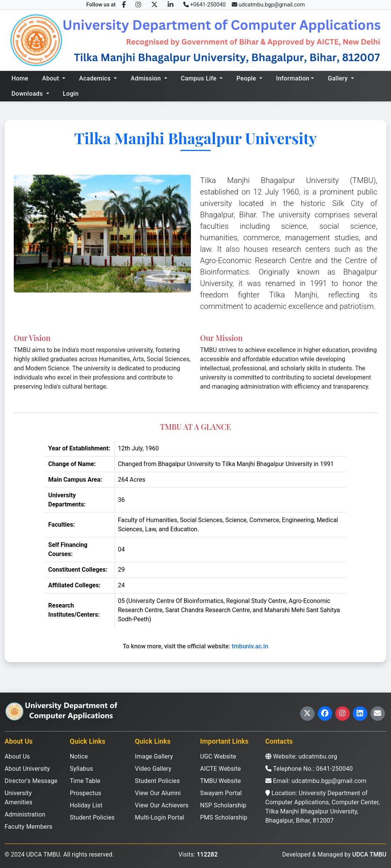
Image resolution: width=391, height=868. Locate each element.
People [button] (247, 78)
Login (71, 94)
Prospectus (86, 793)
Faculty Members (28, 827)
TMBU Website (221, 781)
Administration (25, 814)
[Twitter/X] (154, 5)
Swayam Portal (221, 793)
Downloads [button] (28, 94)
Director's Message (31, 781)
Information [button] (293, 78)
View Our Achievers (162, 805)
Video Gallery (153, 769)
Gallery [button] (338, 78)
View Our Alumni (158, 793)
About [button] (51, 78)
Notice (79, 756)
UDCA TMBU (369, 854)
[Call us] (204, 5)
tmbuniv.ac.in (250, 646)
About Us (17, 756)
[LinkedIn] (170, 5)
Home (20, 78)
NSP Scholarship (223, 805)
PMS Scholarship (224, 817)
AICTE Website (221, 769)
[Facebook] (124, 5)
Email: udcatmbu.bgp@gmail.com (316, 781)
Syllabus (82, 769)
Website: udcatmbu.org (301, 756)
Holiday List (86, 805)
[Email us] (268, 5)
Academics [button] (96, 78)
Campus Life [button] (200, 78)
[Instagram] (138, 5)
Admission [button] (146, 78)
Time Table (85, 781)
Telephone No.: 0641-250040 (309, 769)
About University (27, 769)
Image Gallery (154, 756)
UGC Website (218, 756)
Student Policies (92, 817)
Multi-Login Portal (159, 817)
